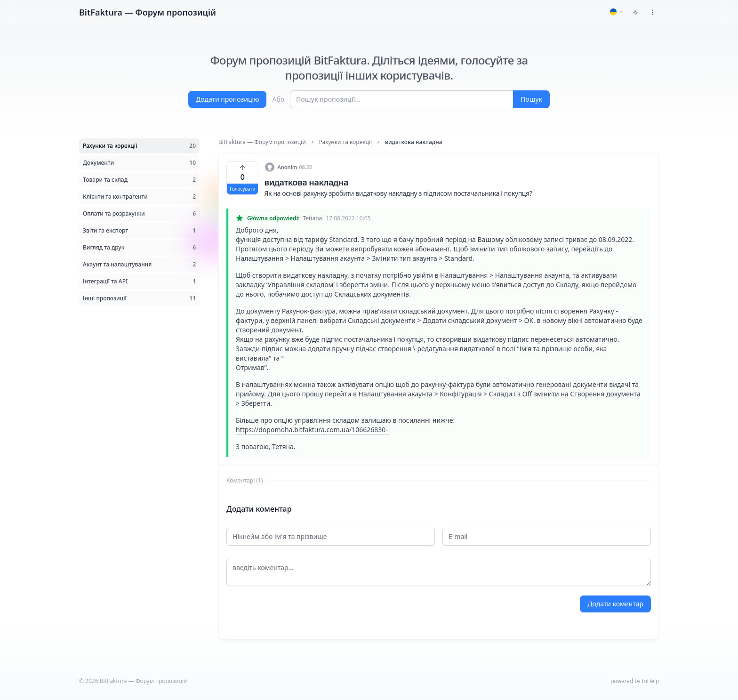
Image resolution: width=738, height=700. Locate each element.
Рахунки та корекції (345, 142)
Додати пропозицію (227, 99)
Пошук (531, 99)
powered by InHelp (635, 681)
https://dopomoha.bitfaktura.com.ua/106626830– (312, 430)
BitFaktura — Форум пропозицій (262, 142)
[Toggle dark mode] (635, 12)
